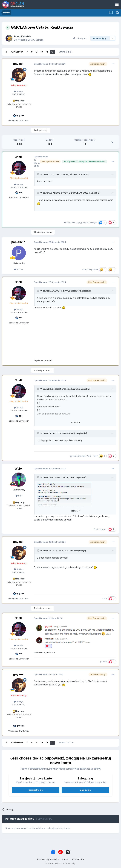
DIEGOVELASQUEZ (79, 193)
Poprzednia (17, 52)
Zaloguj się (85, 790)
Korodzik (26, 36)
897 (19, 496)
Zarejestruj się (36, 790)
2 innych (93, 223)
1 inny (95, 456)
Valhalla (40, 40)
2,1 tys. (19, 269)
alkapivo (86, 269)
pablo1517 (18, 242)
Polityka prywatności (48, 859)
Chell (18, 157)
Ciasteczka (78, 859)
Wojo (73, 433)
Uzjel (78, 223)
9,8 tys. (19, 91)
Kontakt (65, 859)
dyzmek (74, 389)
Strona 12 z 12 (66, 52)
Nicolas (73, 174)
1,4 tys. (19, 184)
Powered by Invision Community (60, 863)
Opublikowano (49, 64)
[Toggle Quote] (38, 174)
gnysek (18, 64)
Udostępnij (80, 38)
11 (47, 52)
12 (52, 52)
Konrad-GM (69, 223)
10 (42, 52)
